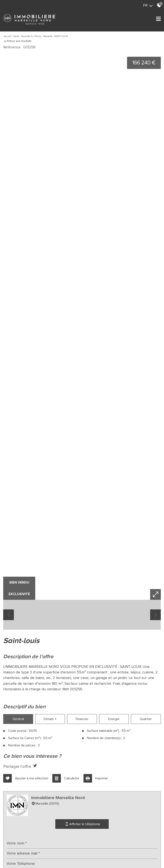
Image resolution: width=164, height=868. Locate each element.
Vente (16, 36)
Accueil (7, 36)
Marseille (48, 36)
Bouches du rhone (31, 36)
